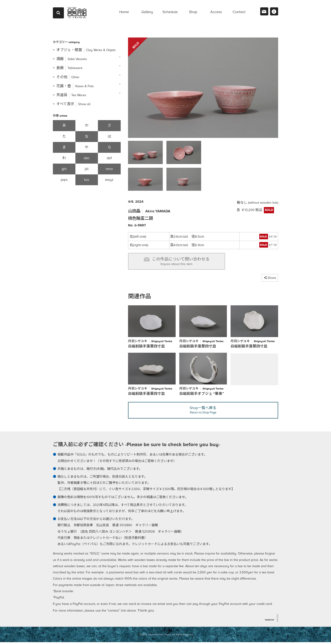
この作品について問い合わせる (177, 261)
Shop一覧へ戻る (203, 412)
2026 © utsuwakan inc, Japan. (155, 636)
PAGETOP (269, 621)
